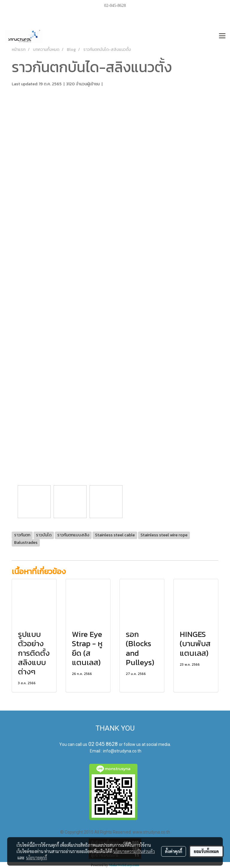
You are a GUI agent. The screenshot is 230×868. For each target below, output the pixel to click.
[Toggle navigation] (222, 36)
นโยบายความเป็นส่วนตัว (134, 851)
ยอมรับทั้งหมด (206, 851)
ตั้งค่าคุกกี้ (174, 851)
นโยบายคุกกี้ (37, 858)
